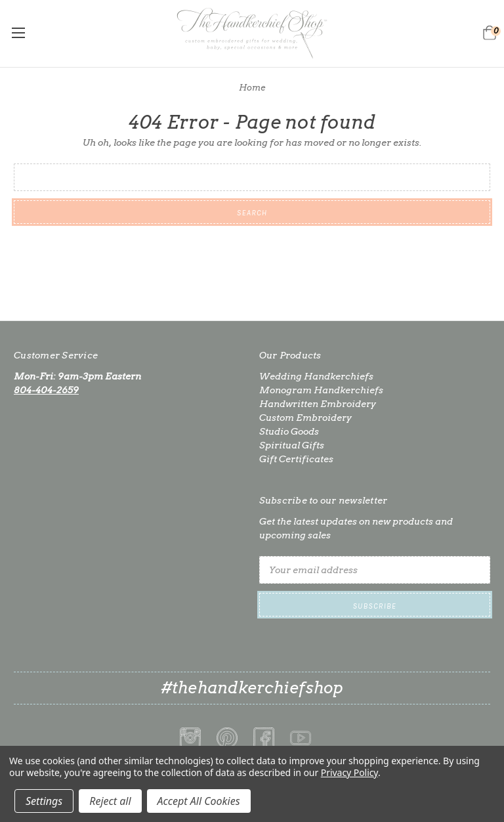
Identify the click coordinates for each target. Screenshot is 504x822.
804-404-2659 (46, 390)
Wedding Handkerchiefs (316, 376)
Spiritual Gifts (292, 445)
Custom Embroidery (305, 418)
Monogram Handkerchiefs (321, 390)
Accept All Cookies (199, 801)
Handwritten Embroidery (318, 404)
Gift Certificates (296, 459)
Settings (44, 801)
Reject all (110, 801)
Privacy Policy (349, 772)
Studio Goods (289, 431)
